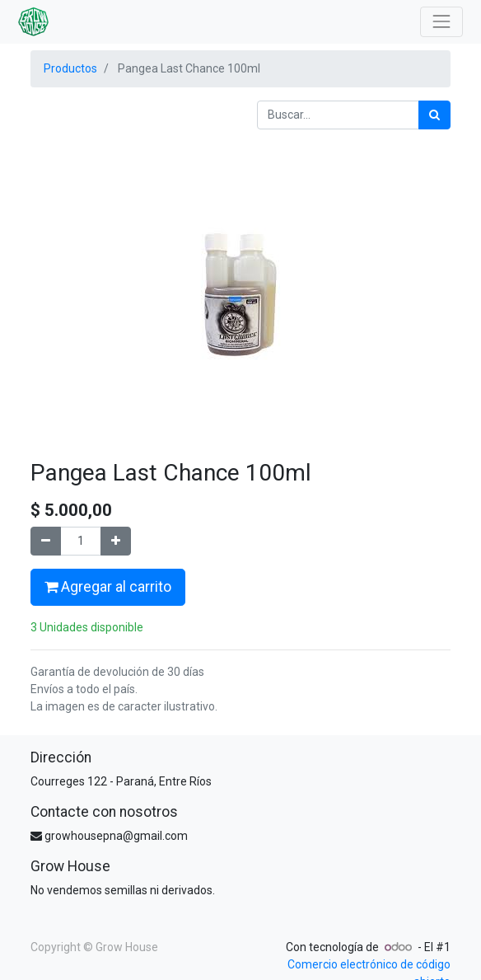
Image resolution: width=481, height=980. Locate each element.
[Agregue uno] (116, 541)
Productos (70, 68)
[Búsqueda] (434, 115)
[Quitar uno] (46, 541)
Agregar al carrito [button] (108, 587)
